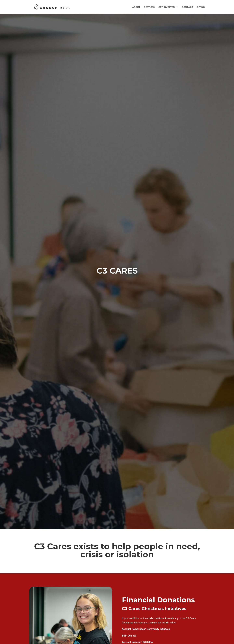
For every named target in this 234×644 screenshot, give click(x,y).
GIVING (201, 7)
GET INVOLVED (167, 7)
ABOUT (136, 7)
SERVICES (149, 7)
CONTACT (187, 7)
